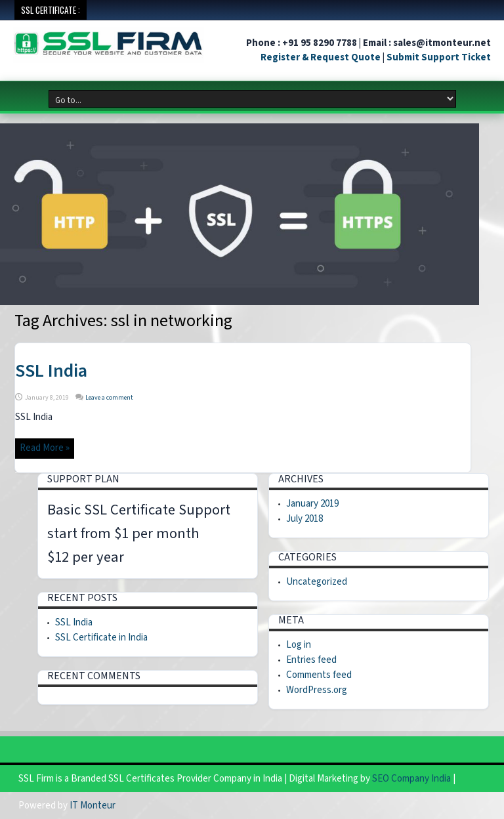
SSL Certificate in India (101, 638)
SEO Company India (411, 779)
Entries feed (311, 660)
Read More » (45, 448)
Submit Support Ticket (439, 57)
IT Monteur (93, 806)
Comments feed (319, 675)
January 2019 (312, 504)
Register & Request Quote (321, 57)
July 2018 (304, 519)
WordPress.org (317, 690)
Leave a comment (109, 398)
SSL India (51, 371)
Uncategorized (317, 582)
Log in (299, 645)
